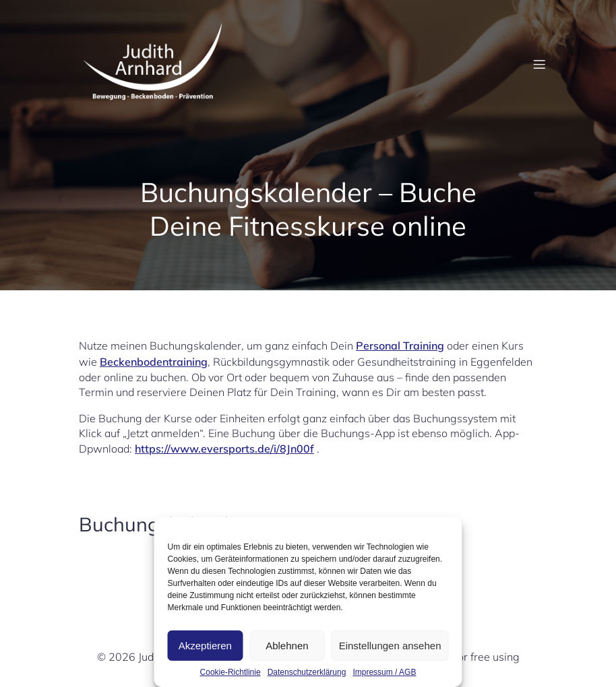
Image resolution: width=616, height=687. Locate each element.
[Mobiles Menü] (539, 64)
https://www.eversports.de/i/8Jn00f (224, 449)
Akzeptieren (205, 646)
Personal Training (400, 346)
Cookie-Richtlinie (230, 672)
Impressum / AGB (384, 672)
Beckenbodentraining (154, 362)
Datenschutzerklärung (307, 672)
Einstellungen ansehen (390, 646)
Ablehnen (287, 646)
